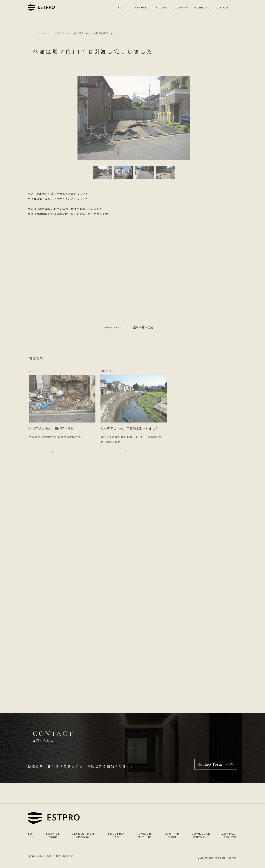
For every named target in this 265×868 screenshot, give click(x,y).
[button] (103, 173)
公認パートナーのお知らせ (60, 856)
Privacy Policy (35, 856)
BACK (118, 328)
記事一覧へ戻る (143, 327)
